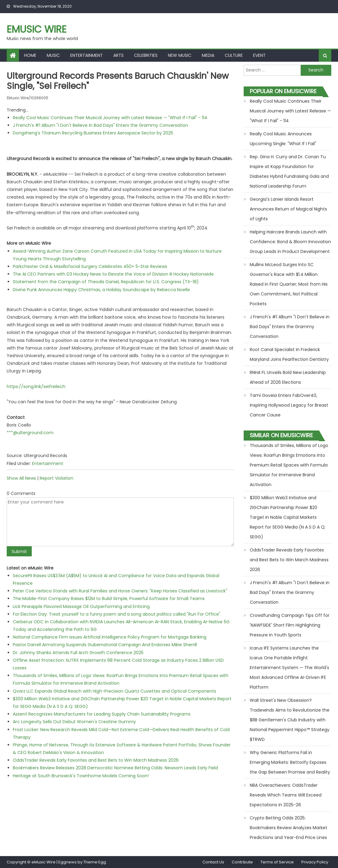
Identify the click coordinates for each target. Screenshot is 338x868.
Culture (234, 55)
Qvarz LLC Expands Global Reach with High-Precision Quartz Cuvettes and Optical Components (114, 691)
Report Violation (56, 478)
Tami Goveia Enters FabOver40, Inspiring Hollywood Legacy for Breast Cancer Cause (289, 405)
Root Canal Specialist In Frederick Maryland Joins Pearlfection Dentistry (289, 354)
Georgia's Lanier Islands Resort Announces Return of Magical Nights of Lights (288, 209)
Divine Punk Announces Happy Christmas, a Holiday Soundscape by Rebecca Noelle (101, 290)
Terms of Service (277, 862)
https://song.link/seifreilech (36, 386)
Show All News (21, 478)
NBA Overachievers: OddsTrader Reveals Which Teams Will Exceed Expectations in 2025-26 (286, 795)
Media (208, 55)
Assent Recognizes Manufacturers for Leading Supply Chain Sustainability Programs (102, 714)
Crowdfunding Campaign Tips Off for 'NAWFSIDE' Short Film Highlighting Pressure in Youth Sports (290, 625)
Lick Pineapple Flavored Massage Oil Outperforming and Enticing (81, 606)
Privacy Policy (315, 862)
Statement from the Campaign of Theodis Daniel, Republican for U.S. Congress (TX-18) (106, 282)
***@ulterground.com (30, 433)
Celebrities (146, 55)
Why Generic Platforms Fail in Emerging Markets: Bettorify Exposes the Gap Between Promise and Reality (290, 762)
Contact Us (213, 862)
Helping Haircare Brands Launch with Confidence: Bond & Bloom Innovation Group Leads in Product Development (290, 242)
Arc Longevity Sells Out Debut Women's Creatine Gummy (74, 722)
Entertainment (87, 55)
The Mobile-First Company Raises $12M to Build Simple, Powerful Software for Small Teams (109, 599)
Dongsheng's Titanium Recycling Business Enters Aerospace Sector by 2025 (93, 133)
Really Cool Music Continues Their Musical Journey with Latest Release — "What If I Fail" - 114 (110, 118)
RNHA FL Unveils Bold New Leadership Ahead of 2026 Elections (288, 377)
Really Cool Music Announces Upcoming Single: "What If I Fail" (283, 139)
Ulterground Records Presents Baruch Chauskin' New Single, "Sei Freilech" (118, 81)
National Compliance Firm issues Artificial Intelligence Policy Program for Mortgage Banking (110, 637)
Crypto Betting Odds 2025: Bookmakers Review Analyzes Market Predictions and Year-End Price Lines (289, 828)
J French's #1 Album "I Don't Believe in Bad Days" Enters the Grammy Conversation (100, 125)
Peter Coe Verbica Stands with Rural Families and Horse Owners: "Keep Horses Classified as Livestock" (120, 591)
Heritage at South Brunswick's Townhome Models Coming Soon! (81, 776)
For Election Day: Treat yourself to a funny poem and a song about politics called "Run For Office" (117, 614)
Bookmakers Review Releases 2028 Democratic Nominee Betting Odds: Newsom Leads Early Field (115, 768)
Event (259, 55)
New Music (180, 55)
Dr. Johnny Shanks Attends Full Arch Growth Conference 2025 (78, 653)
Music (53, 55)
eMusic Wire (37, 29)
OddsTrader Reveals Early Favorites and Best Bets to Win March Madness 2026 (96, 760)
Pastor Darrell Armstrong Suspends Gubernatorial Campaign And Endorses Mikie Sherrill (105, 645)
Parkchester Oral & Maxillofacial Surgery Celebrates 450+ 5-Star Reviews (90, 266)
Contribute (242, 862)
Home (30, 55)
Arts (118, 55)
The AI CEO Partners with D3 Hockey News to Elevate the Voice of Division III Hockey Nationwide (113, 274)
